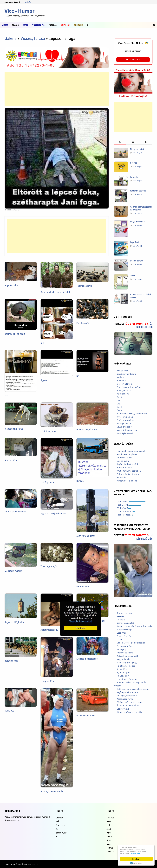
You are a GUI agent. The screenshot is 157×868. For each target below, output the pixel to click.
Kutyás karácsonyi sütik (128, 656)
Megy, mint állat (124, 659)
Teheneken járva (84, 286)
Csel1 (119, 400)
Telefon (110, 848)
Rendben (136, 859)
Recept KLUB (61, 833)
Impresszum (10, 864)
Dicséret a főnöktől (125, 384)
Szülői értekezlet (124, 427)
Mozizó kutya (123, 461)
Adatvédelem (21, 864)
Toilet (132, 276)
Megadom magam (13, 571)
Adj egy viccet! (133, 60)
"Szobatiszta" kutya (14, 429)
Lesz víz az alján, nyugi (127, 679)
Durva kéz (9, 711)
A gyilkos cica (11, 285)
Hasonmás (122, 380)
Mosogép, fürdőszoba (127, 696)
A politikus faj (123, 394)
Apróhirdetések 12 (49, 630)
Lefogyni (110, 852)
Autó (108, 844)
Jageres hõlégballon (14, 622)
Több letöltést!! (125, 515)
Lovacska (134, 177)
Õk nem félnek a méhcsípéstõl (55, 292)
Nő (78, 376)
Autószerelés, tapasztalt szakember (133, 689)
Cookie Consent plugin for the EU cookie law (136, 863)
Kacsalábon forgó (125, 699)
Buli (42, 343)
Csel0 (119, 397)
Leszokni (110, 818)
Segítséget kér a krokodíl (128, 692)
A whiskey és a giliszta (127, 454)
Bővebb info (135, 854)
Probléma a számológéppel (129, 387)
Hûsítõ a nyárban (49, 431)
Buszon (80, 481)
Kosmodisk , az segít (15, 334)
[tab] (120, 142)
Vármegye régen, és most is (129, 712)
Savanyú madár (124, 423)
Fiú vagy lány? (123, 676)
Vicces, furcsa (33, 38)
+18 (108, 825)
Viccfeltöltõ (39, 25)
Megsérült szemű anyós (128, 430)
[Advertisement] (56, 89)
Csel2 (119, 407)
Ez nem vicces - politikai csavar (131, 643)
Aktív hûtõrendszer (86, 536)
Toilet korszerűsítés (126, 666)
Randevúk (121, 477)
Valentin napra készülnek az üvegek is (134, 626)
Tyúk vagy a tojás (49, 566)
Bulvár (109, 836)
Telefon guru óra (124, 646)
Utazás (58, 836)
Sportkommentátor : (126, 374)
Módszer (121, 377)
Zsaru (109, 829)
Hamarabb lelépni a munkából (131, 451)
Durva (109, 833)
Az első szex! (123, 371)
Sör (6, 396)
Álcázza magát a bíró (87, 429)
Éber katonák (83, 323)
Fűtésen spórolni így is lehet (130, 702)
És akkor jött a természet (128, 705)
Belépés (28, 2)
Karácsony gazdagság (127, 663)
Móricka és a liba (124, 458)
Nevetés (134, 163)
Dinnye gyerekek (137, 149)
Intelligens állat (124, 390)
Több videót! (131, 501)
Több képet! (124, 508)
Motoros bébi (83, 587)
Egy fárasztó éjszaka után (53, 514)
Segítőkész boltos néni (127, 464)
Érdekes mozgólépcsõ (87, 659)
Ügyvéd (44, 380)
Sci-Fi (58, 829)
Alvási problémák (125, 417)
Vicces (5, 25)
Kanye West (122, 669)
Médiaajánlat (33, 864)
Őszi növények (123, 709)
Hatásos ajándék (124, 467)
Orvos (109, 840)
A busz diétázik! (12, 460)
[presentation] (120, 142)
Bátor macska (11, 661)
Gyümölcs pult (123, 672)
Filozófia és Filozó (125, 653)
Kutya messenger (138, 222)
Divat (109, 821)
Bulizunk (78, 25)
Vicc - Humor (20, 11)
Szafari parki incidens (15, 512)
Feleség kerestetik (125, 433)
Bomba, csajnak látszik (52, 791)
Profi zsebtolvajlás (125, 420)
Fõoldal (53, 25)
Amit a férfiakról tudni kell (129, 471)
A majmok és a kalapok (127, 481)
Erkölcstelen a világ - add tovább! (132, 414)
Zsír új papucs (47, 482)
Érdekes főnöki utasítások (129, 474)
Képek (26, 25)
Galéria (11, 38)
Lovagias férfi (47, 681)
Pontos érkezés (137, 261)
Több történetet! (126, 511)
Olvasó (15, 25)
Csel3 (119, 410)
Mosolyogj (121, 649)
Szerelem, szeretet (138, 191)
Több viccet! (129, 505)
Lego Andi (134, 242)
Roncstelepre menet (86, 716)
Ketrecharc (60, 825)
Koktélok (65, 25)
